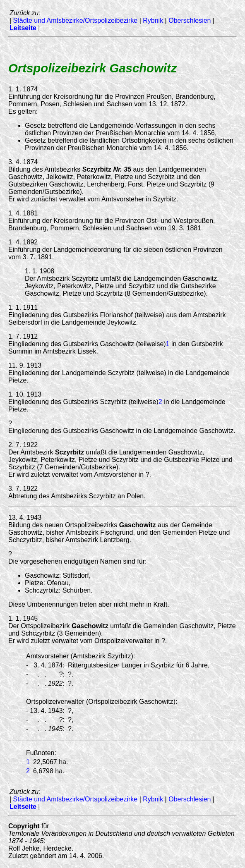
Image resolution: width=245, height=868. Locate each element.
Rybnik (153, 20)
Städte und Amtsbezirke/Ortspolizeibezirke (76, 20)
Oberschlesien (190, 20)
